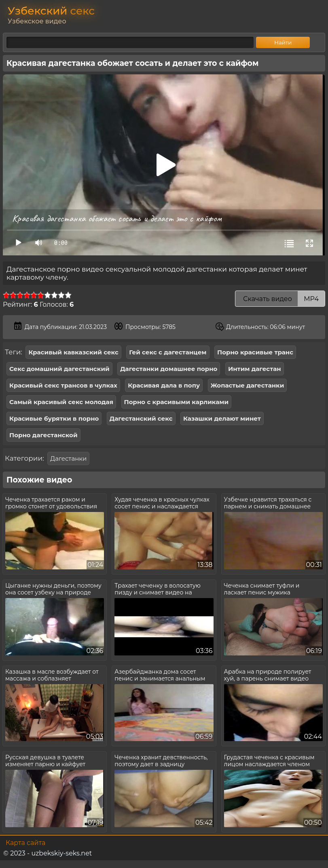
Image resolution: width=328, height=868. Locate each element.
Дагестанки (68, 458)
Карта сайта (25, 843)
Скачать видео (280, 299)
